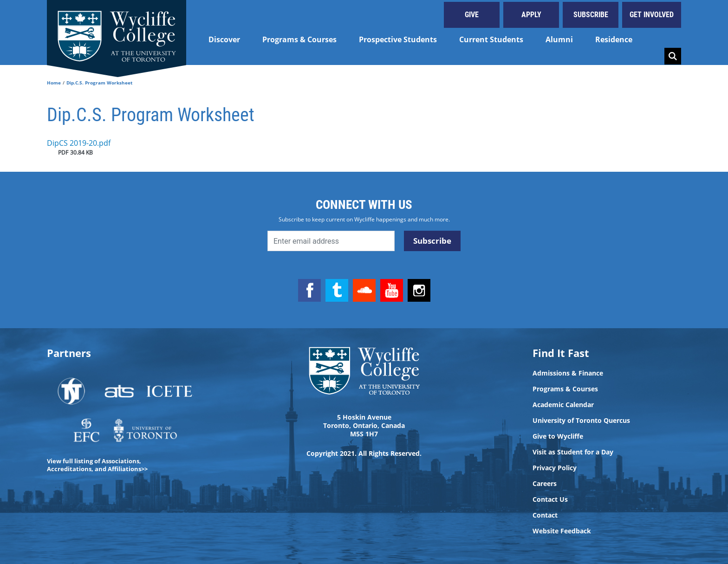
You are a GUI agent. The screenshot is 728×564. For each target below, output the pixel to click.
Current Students (491, 39)
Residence (614, 39)
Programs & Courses (299, 39)
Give (472, 15)
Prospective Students (398, 39)
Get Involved (652, 15)
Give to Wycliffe (558, 436)
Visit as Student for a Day (573, 452)
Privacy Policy (555, 468)
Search (673, 56)
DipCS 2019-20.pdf (79, 143)
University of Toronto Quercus (581, 421)
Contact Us (550, 499)
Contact (545, 515)
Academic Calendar (563, 405)
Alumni (559, 39)
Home (54, 83)
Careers (545, 484)
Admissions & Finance (568, 373)
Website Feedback (562, 531)
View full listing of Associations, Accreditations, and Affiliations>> (97, 465)
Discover (224, 39)
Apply (531, 15)
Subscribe (591, 15)
